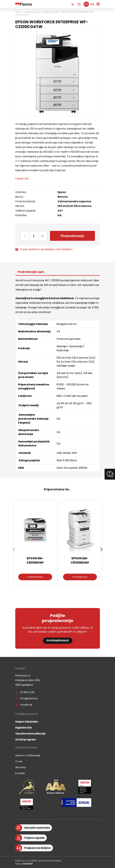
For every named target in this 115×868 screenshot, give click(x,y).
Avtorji (24, 864)
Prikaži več (22, 179)
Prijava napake (35, 838)
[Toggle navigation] (98, 4)
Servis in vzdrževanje (28, 755)
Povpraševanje (72, 236)
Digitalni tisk (23, 728)
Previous (14, 549)
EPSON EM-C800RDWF (35, 560)
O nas (19, 761)
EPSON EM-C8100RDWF (80, 560)
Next (102, 549)
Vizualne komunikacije (30, 734)
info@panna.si (29, 698)
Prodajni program (32, 12)
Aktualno (21, 767)
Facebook (26, 705)
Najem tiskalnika (51, 12)
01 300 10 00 (27, 692)
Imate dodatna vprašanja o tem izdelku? (44, 249)
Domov (18, 12)
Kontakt (20, 773)
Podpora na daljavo (38, 848)
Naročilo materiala (37, 828)
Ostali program (26, 740)
